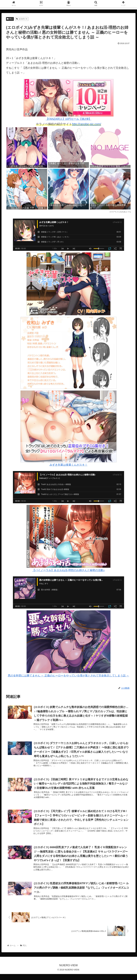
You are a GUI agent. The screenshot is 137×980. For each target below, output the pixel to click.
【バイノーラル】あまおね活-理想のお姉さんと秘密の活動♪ (69, 570)
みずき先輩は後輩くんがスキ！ (68, 465)
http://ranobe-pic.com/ (86, 124)
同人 (10, 19)
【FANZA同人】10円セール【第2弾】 (68, 100)
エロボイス (22, 19)
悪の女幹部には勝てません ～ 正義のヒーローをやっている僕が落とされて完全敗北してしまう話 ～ (68, 676)
